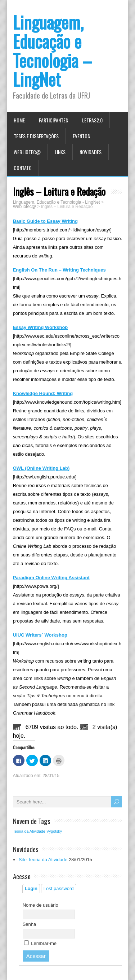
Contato (23, 168)
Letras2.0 (92, 120)
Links (60, 152)
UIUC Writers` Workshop (40, 635)
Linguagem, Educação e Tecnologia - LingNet (57, 202)
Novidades (91, 152)
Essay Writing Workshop (40, 327)
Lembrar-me (40, 943)
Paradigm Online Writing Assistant (51, 578)
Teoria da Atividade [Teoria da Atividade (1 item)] (29, 831)
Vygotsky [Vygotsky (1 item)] (54, 831)
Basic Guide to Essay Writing (45, 221)
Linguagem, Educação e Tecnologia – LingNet (52, 50)
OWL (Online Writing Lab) (41, 468)
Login (31, 888)
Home (19, 120)
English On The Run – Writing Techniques (59, 270)
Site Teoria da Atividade (43, 860)
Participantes (53, 120)
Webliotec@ (27, 152)
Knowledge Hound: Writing (43, 393)
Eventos (81, 136)
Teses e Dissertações (36, 136)
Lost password (59, 888)
